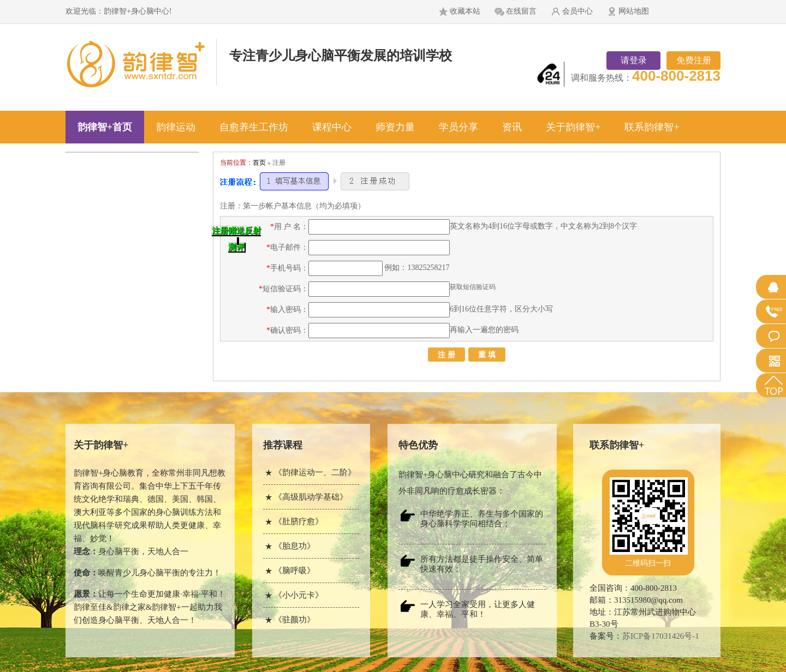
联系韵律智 (617, 445)
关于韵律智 (101, 445)
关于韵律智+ (573, 127)
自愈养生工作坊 (254, 127)
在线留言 (521, 11)
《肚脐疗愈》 (299, 521)
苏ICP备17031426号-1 (661, 636)
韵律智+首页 (105, 127)
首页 (259, 163)
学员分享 (458, 127)
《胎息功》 (294, 546)
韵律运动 (176, 127)
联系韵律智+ (652, 127)
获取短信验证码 (473, 287)
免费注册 (694, 60)
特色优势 (418, 445)
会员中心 (577, 11)
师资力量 (395, 127)
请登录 (634, 60)
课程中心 (332, 127)
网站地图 (634, 11)
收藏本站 (465, 11)
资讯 (512, 127)
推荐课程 (283, 445)
